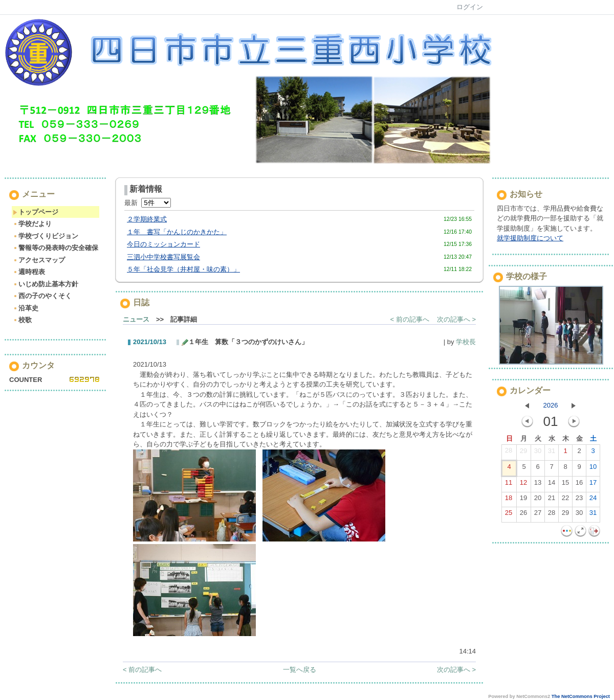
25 (509, 515)
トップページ (36, 212)
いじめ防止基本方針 (46, 284)
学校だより (32, 224)
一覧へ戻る (300, 670)
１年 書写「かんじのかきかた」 (177, 232)
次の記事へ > (456, 319)
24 (593, 500)
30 (538, 453)
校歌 (22, 320)
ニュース (136, 319)
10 (593, 469)
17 (593, 485)
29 (523, 453)
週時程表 (29, 272)
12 (523, 485)
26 (523, 515)
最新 (148, 203)
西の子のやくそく (42, 296)
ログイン (470, 7)
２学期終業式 (147, 219)
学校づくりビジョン (46, 236)
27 (538, 515)
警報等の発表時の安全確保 (56, 248)
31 (552, 453)
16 (579, 485)
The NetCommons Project (581, 696)
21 (552, 500)
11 (509, 485)
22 (565, 500)
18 (509, 500)
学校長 (466, 342)
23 (579, 500)
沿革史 (26, 308)
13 (538, 485)
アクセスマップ (39, 260)
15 (565, 485)
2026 (551, 405)
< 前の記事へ (410, 319)
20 (538, 500)
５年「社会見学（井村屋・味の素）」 (183, 269)
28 (509, 453)
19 (523, 500)
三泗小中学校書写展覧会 (163, 257)
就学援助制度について (530, 238)
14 (552, 485)
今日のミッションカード (163, 244)
